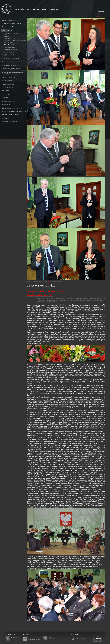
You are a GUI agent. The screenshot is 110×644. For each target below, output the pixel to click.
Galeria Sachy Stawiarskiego (11, 69)
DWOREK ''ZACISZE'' (9, 77)
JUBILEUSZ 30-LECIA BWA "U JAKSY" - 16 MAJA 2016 (15, 42)
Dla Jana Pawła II (8, 88)
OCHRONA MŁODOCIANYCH (12, 24)
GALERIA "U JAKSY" (9, 55)
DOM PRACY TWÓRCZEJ (10, 58)
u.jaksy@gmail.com (99, 14)
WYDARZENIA (7, 118)
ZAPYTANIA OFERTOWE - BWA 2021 (14, 112)
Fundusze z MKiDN (8, 27)
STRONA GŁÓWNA (8, 20)
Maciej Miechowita (8, 84)
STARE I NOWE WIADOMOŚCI (12, 115)
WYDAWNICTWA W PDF (10, 101)
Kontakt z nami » (100, 16)
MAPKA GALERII (8, 105)
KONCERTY (6, 94)
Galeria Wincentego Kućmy (11, 65)
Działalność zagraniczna (10, 50)
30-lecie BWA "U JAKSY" (11, 39)
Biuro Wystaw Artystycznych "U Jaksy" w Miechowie (26, 7)
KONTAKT (5, 98)
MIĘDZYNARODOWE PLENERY (13, 34)
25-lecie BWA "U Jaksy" (10, 45)
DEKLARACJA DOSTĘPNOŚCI (12, 108)
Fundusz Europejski (9, 52)
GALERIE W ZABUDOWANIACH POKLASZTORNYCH (12, 73)
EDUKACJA (6, 91)
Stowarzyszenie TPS (9, 81)
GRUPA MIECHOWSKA (10, 122)
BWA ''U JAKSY (7, 30)
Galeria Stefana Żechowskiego (12, 62)
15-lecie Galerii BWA (9, 47)
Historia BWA (7, 36)
